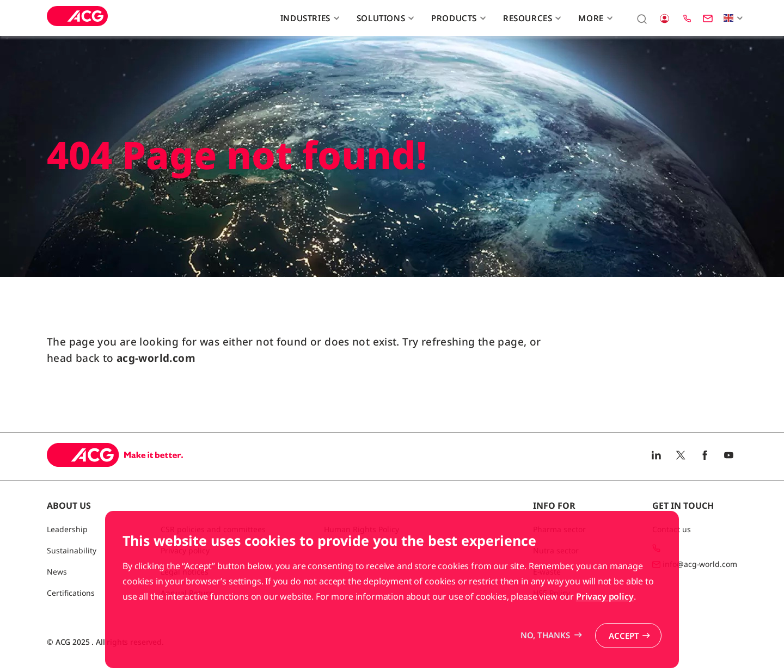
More (594, 18)
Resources (531, 18)
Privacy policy (605, 630)
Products (457, 18)
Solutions (384, 18)
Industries (308, 18)
